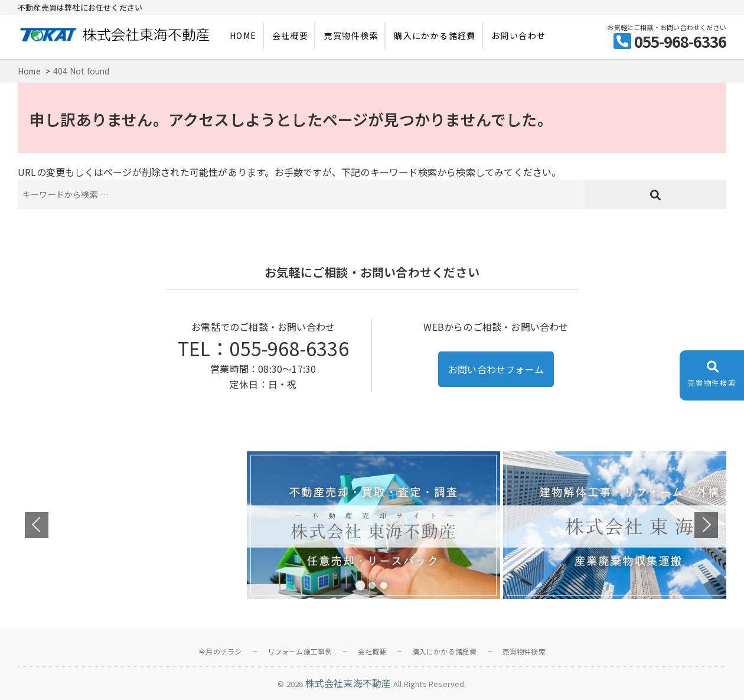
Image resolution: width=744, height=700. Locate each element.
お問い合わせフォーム (496, 369)
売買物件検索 (351, 35)
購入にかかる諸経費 (435, 35)
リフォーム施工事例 (300, 651)
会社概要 (291, 35)
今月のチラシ (220, 651)
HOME (243, 35)
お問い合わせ (518, 35)
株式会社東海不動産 (348, 683)
